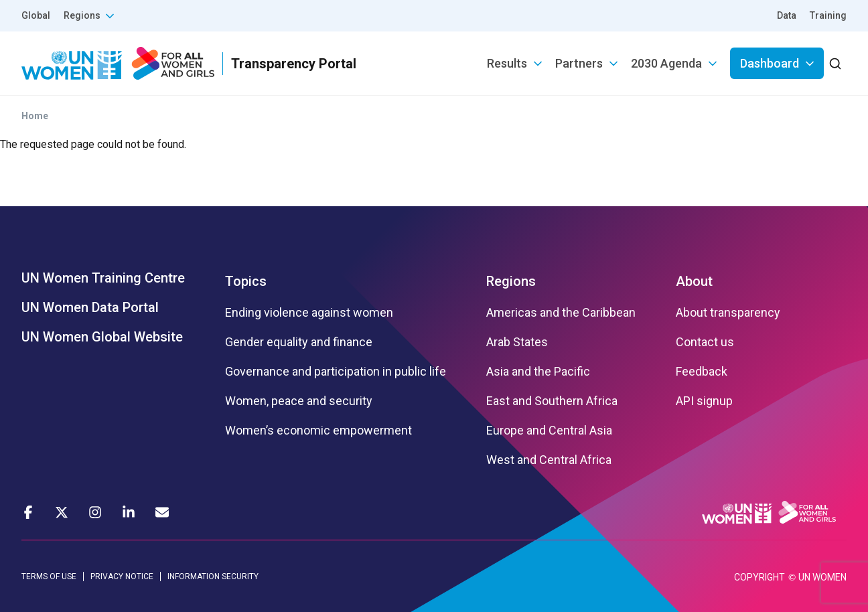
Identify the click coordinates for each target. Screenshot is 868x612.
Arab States (517, 342)
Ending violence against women (309, 313)
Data (787, 15)
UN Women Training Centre (103, 278)
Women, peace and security (299, 401)
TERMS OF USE (49, 577)
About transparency (728, 313)
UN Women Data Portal (90, 307)
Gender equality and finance (299, 342)
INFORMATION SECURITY (213, 577)
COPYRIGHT (759, 577)
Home (35, 116)
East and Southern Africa (552, 401)
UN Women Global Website (102, 337)
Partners (579, 63)
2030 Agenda (666, 63)
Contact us (705, 342)
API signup (704, 401)
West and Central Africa (549, 460)
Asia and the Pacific (538, 372)
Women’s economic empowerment (318, 431)
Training (828, 15)
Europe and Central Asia (549, 431)
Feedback (702, 372)
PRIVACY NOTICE (122, 577)
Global (36, 15)
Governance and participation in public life (336, 372)
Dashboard (770, 63)
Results (507, 63)
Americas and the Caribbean (561, 313)
